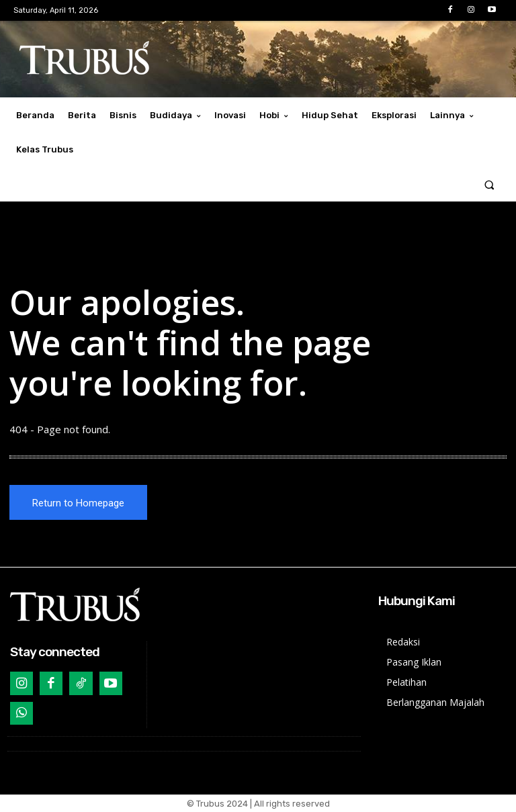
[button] (489, 184)
